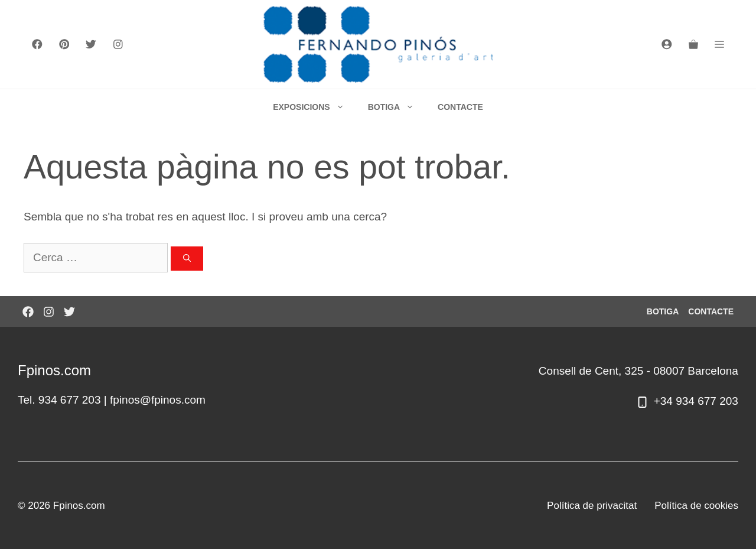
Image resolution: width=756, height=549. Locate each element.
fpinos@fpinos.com (158, 400)
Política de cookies (696, 506)
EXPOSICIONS (314, 107)
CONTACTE (460, 107)
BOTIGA (397, 107)
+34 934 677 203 (696, 401)
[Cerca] (187, 259)
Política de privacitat (592, 506)
